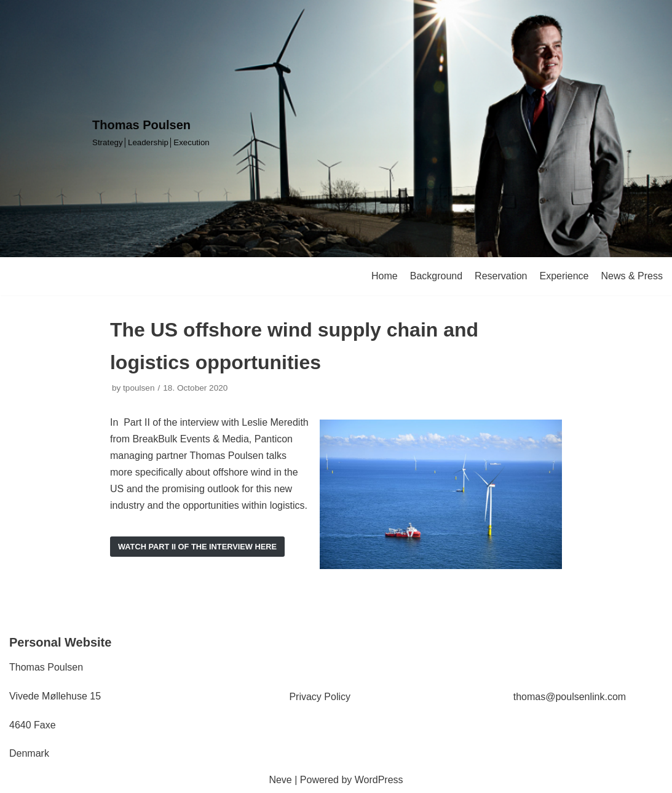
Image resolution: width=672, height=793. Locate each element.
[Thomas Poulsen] (151, 132)
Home (385, 276)
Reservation (501, 276)
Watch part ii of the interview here (197, 547)
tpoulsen (139, 388)
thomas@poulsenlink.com (570, 697)
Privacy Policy (320, 697)
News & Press (632, 276)
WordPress (379, 780)
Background (436, 276)
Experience (564, 276)
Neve (280, 780)
